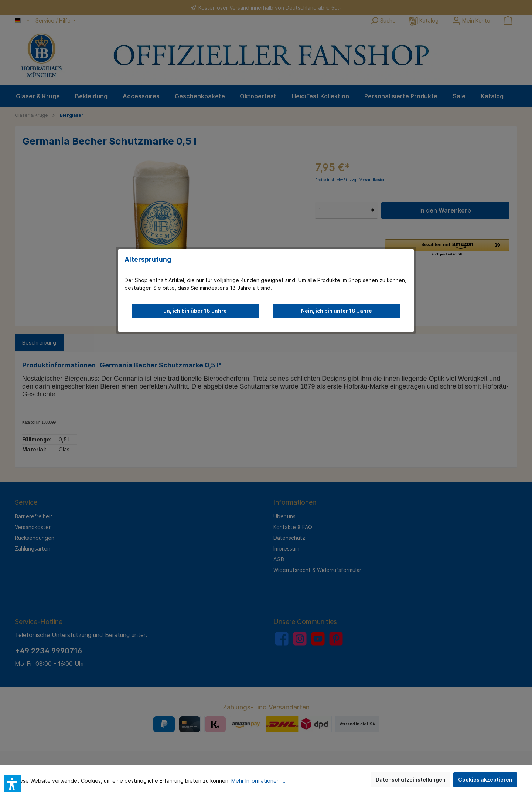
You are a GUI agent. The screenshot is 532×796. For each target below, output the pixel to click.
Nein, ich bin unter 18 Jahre (337, 311)
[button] (12, 784)
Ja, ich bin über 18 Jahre (195, 311)
